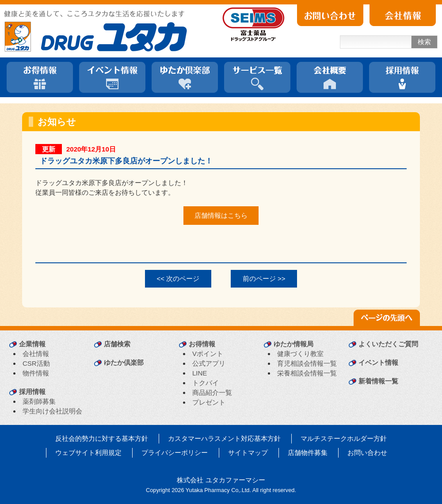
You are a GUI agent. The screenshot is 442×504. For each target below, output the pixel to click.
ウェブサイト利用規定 (88, 453)
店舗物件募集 (308, 453)
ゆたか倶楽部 (124, 362)
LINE (200, 373)
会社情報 (36, 354)
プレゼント (209, 402)
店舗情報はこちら (221, 215)
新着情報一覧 (378, 381)
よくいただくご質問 (388, 344)
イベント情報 (378, 362)
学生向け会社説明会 (52, 411)
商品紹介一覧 (212, 392)
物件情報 (36, 373)
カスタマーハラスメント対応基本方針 (224, 438)
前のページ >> (264, 279)
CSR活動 (36, 363)
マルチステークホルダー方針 (344, 438)
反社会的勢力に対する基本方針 (102, 438)
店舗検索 (117, 344)
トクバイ (206, 383)
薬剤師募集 (39, 401)
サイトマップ (248, 453)
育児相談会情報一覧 (307, 363)
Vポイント (208, 354)
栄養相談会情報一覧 (307, 373)
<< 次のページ (178, 279)
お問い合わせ (367, 453)
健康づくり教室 (300, 354)
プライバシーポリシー (175, 453)
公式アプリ (209, 363)
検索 (424, 42)
